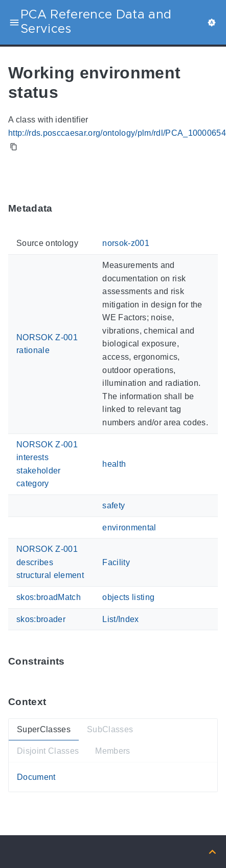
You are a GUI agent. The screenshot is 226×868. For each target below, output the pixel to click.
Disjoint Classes (48, 751)
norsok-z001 (126, 244)
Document (36, 777)
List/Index (120, 619)
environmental (129, 528)
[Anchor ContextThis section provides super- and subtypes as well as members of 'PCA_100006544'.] (54, 702)
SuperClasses (44, 729)
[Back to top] (212, 851)
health (114, 464)
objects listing (128, 597)
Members (112, 751)
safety (114, 505)
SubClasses (110, 729)
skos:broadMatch (49, 597)
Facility (116, 562)
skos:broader (41, 619)
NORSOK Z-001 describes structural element (50, 562)
